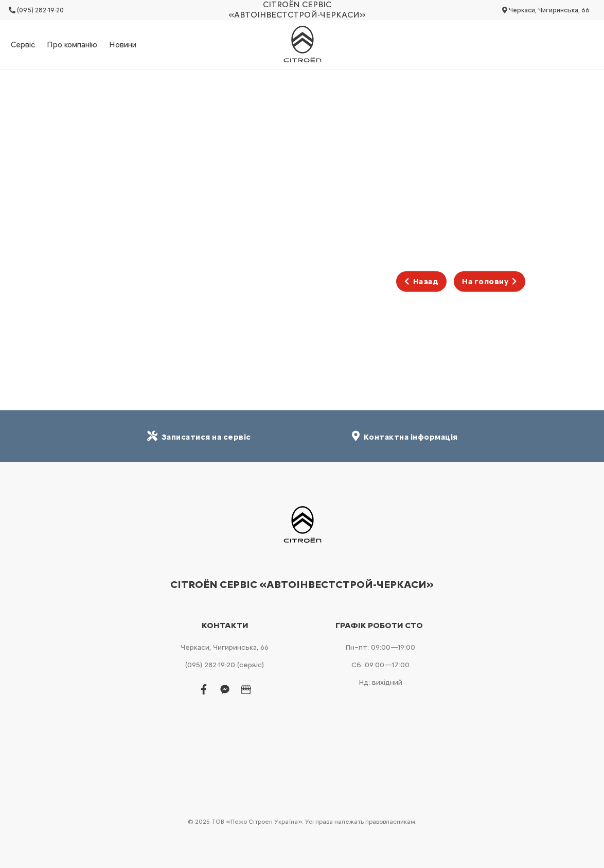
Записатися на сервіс (199, 436)
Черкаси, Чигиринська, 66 (546, 10)
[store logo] (302, 45)
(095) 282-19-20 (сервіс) (225, 665)
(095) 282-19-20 (36, 10)
